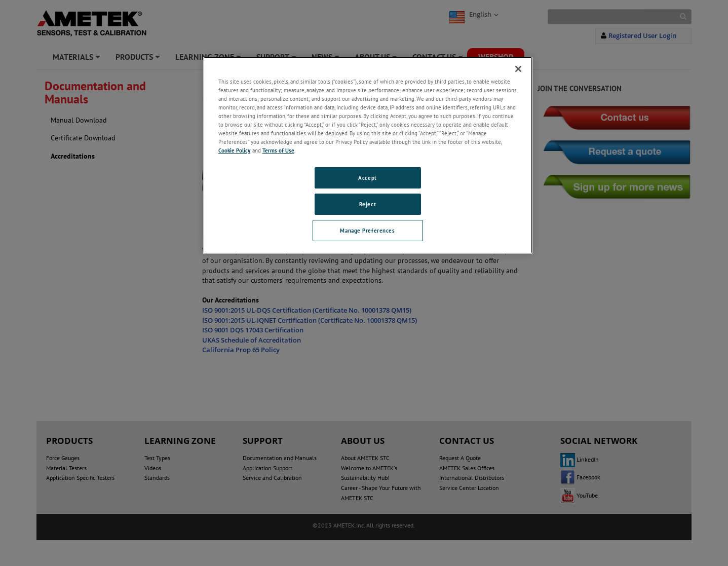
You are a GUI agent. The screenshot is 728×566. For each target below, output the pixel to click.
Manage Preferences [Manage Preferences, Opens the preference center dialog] (367, 230)
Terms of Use (278, 150)
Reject (368, 204)
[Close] (518, 69)
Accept (367, 178)
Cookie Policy (234, 150)
